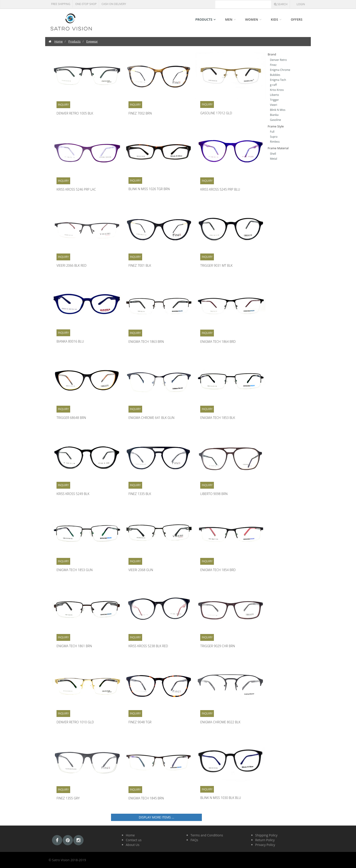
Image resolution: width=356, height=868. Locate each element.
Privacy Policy (265, 845)
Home (58, 41)
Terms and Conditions (207, 835)
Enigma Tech (278, 80)
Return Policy (265, 840)
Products (204, 19)
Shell (273, 154)
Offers (297, 19)
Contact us (134, 840)
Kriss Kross (277, 90)
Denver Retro (278, 60)
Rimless (275, 142)
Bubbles (275, 75)
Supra (274, 137)
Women (252, 19)
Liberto (274, 95)
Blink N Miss (278, 110)
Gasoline (276, 120)
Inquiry (63, 105)
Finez (273, 65)
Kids (274, 19)
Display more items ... (156, 817)
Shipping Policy (266, 835)
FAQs (194, 840)
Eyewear (92, 41)
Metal (274, 159)
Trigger (274, 100)
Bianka (274, 115)
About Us (133, 845)
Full (272, 132)
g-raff (273, 85)
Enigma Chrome (280, 70)
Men (229, 19)
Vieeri (274, 105)
